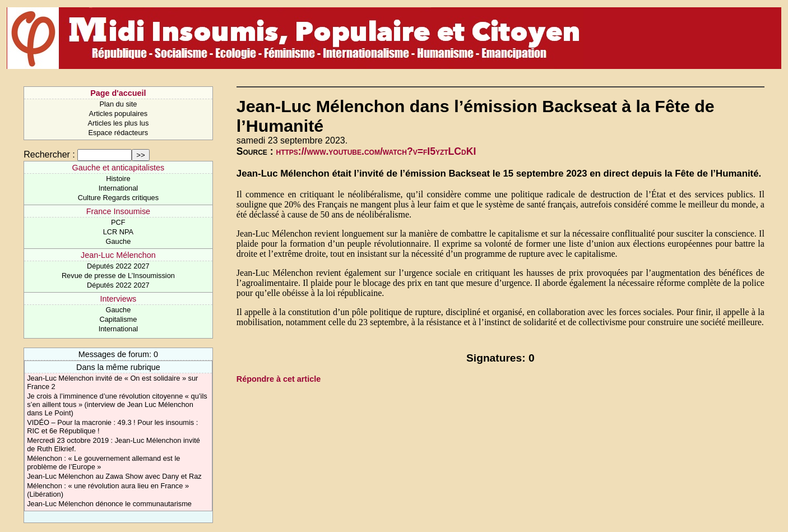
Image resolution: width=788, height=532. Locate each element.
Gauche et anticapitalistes (118, 168)
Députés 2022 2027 (118, 266)
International (118, 188)
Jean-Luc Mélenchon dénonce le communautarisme (109, 504)
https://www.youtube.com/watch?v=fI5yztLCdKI (376, 151)
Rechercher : (49, 154)
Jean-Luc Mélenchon (118, 255)
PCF (118, 222)
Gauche (118, 241)
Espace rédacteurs (119, 133)
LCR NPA (119, 232)
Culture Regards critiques (118, 198)
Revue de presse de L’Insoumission (118, 276)
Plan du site (118, 104)
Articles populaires (119, 114)
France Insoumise (118, 211)
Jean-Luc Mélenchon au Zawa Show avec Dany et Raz (114, 476)
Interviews (119, 299)
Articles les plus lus (118, 123)
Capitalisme (118, 319)
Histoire (118, 179)
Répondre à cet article (279, 379)
